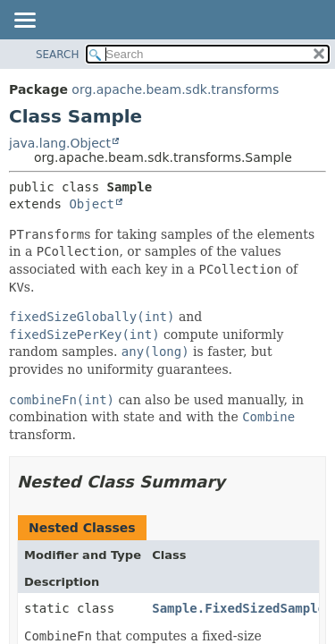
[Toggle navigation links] (24, 21)
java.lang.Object (60, 143)
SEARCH (58, 55)
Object (92, 204)
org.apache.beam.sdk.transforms (175, 89)
